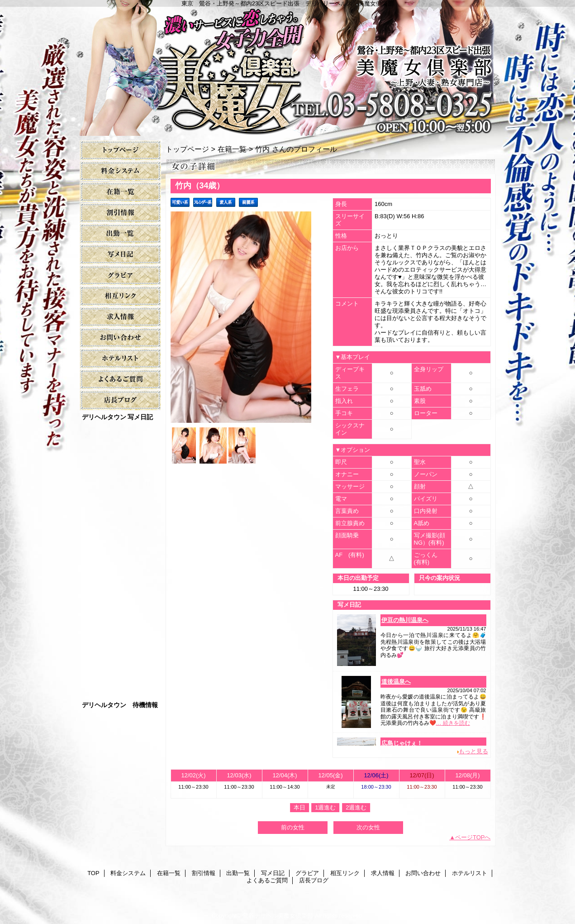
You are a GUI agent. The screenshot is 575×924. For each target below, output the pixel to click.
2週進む (356, 807)
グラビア (120, 275)
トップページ (187, 149)
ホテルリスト (120, 359)
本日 (299, 807)
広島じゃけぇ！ (402, 743)
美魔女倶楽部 (288, 68)
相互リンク (120, 296)
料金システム (120, 171)
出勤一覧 (120, 234)
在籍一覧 (120, 192)
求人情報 (120, 317)
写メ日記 (120, 255)
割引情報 (120, 213)
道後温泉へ (396, 682)
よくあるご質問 (120, 380)
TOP (120, 151)
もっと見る (473, 751)
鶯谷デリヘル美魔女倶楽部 (278, 916)
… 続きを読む (453, 723)
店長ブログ (120, 400)
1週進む (325, 807)
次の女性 (368, 827)
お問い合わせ (120, 338)
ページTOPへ (473, 837)
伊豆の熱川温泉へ (405, 620)
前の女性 (293, 827)
